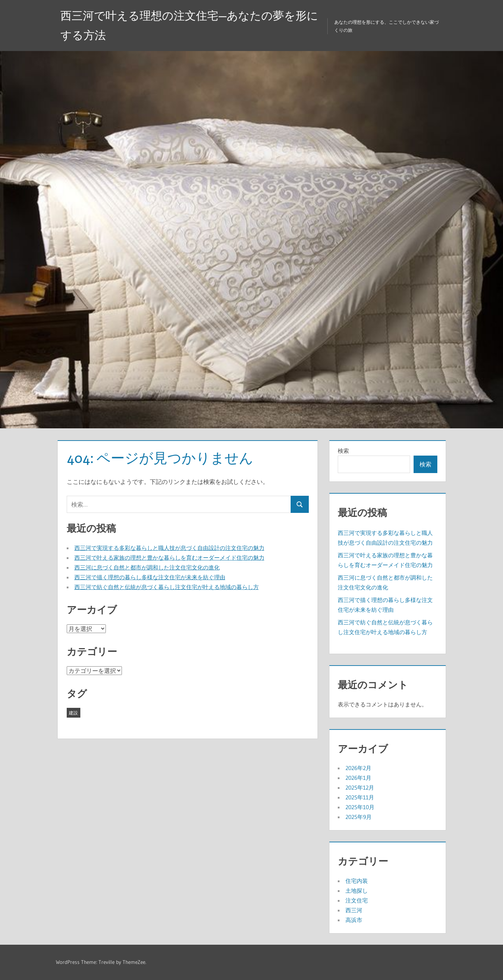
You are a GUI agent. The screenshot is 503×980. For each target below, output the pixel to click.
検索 (343, 451)
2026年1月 (358, 778)
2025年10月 (360, 807)
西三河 (354, 910)
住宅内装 (357, 881)
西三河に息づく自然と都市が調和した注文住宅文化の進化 (147, 567)
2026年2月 (358, 768)
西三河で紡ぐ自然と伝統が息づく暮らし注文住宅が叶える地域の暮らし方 (167, 587)
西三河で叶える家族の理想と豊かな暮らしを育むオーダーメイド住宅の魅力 (169, 558)
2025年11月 (360, 797)
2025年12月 (360, 787)
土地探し (357, 891)
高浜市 (354, 920)
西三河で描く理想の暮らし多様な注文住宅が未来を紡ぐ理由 (150, 577)
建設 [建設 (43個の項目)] (73, 713)
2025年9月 (359, 817)
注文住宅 (357, 900)
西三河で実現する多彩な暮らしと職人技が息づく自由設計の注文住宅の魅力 (169, 548)
